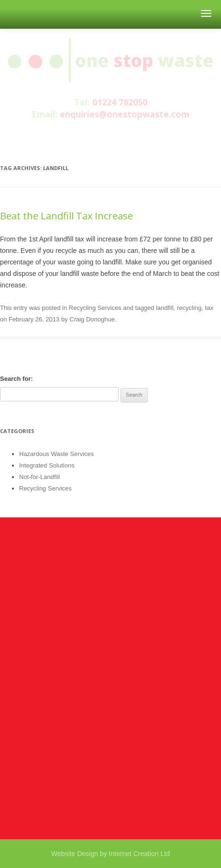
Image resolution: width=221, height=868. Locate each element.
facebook (90, 133)
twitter (110, 133)
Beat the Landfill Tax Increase (66, 216)
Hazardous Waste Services (56, 454)
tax (209, 308)
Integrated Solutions (47, 465)
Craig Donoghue (92, 319)
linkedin (129, 133)
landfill (165, 308)
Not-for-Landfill (39, 477)
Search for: (17, 379)
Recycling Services (95, 308)
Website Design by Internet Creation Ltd (110, 854)
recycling (189, 308)
